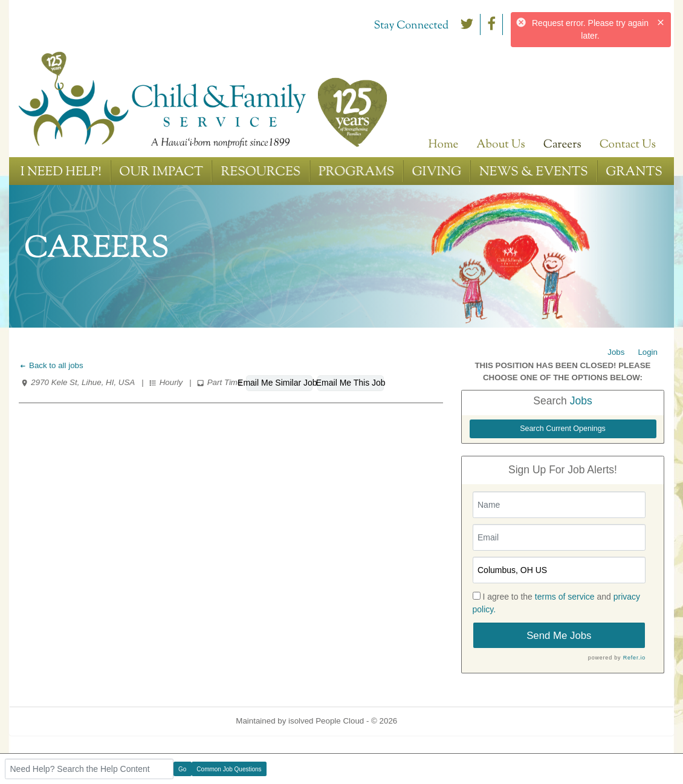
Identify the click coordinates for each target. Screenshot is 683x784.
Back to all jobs (51, 365)
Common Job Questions (229, 769)
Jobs (616, 352)
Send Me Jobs (559, 636)
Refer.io (634, 658)
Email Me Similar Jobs (279, 383)
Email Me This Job (351, 383)
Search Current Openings (563, 429)
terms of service (565, 597)
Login (648, 352)
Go (182, 769)
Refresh (433, 721)
